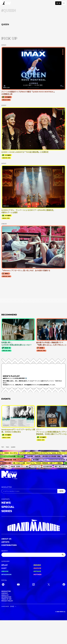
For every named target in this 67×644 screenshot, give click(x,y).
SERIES (7, 511)
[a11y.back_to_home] (6, 3)
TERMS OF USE (6, 599)
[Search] (33, 555)
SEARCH (4, 551)
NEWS (6, 503)
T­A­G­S (7, 447)
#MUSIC (37, 565)
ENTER (61, 491)
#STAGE (37, 571)
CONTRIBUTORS (9, 545)
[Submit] (63, 555)
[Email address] (29, 491)
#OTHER (37, 574)
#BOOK (5, 571)
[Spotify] (3, 585)
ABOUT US (6, 539)
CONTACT (5, 593)
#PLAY (5, 565)
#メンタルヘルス (36, 466)
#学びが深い (5, 466)
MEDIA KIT (5, 595)
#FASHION (6, 574)
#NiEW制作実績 (48, 466)
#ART (4, 568)
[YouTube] (18, 585)
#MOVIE (37, 568)
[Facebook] (64, 585)
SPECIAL (8, 507)
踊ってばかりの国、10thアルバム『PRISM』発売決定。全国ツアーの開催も (39, 463)
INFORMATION (6, 597)
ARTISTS (5, 542)
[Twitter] (49, 585)
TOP (3, 447)
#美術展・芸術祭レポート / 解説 (20, 466)
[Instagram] (33, 585)
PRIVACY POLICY (7, 601)
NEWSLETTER (7, 487)
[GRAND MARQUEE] (33, 525)
